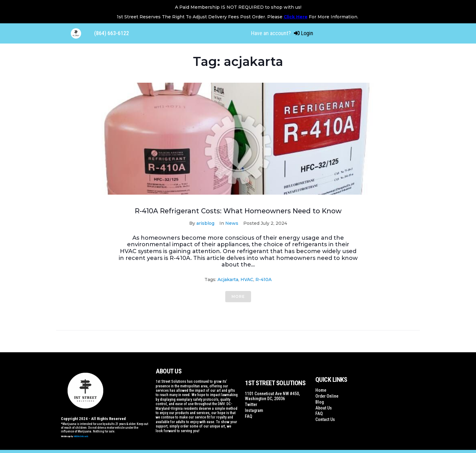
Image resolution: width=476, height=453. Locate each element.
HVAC (247, 280)
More (238, 296)
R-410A (263, 280)
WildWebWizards (81, 436)
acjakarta (228, 280)
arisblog (205, 223)
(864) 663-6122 (112, 33)
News (232, 223)
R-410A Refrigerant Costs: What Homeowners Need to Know (238, 211)
